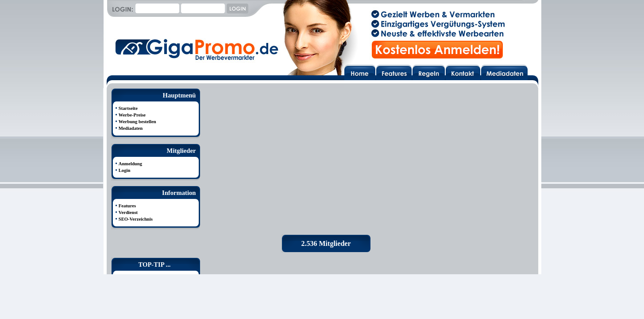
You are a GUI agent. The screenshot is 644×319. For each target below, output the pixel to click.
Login (125, 170)
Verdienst (128, 212)
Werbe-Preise (132, 115)
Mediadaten (131, 128)
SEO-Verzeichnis (136, 219)
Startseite (128, 108)
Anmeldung (130, 164)
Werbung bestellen (137, 122)
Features (127, 206)
